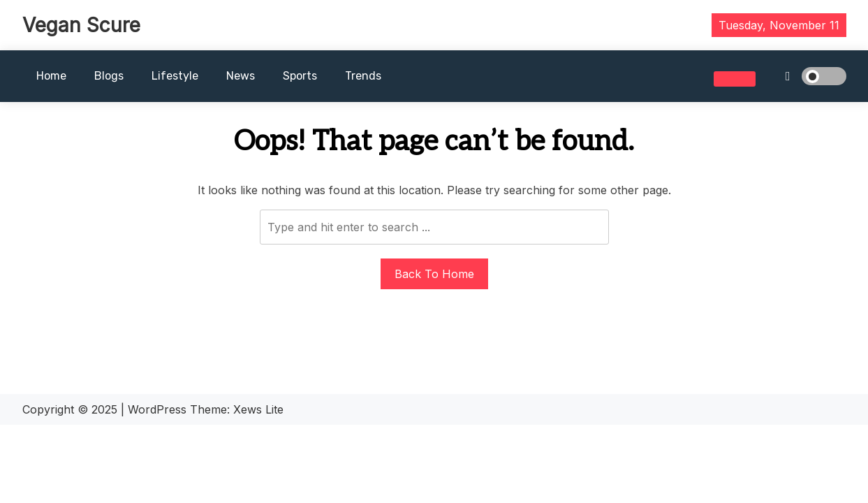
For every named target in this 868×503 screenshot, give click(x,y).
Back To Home (434, 274)
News (241, 76)
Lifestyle (175, 76)
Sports (300, 76)
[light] (804, 76)
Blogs (109, 76)
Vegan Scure (81, 25)
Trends (363, 76)
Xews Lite (258, 409)
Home (51, 76)
